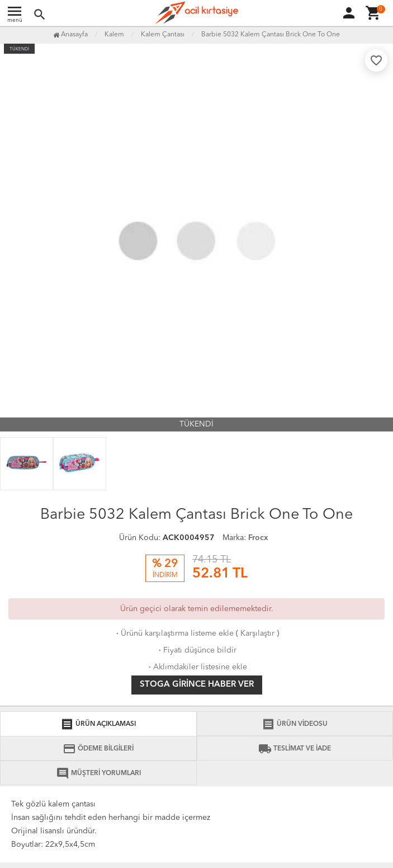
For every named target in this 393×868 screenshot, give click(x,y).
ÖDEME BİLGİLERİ (98, 749)
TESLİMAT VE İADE (295, 749)
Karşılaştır (257, 634)
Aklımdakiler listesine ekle (197, 667)
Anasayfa (70, 35)
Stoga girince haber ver (197, 685)
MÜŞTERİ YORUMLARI (98, 773)
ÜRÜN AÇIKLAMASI (98, 724)
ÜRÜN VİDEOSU (295, 724)
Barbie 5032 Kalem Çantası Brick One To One (271, 35)
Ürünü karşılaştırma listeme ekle (174, 634)
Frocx (258, 538)
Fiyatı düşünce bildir (197, 650)
